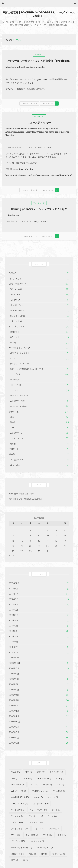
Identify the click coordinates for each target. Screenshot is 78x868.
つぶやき (13, 342)
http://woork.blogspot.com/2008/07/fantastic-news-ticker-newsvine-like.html (38, 134)
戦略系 (12, 454)
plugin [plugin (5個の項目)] (47, 785)
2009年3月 (14, 695)
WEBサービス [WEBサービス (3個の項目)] (19, 791)
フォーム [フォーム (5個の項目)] (54, 829)
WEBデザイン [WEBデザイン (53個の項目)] (40, 791)
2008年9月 (14, 727)
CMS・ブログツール (18, 284)
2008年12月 (14, 711)
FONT (13, 428)
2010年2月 (14, 652)
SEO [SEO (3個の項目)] (60, 785)
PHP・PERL (39, 116)
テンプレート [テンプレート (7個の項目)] (36, 816)
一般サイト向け (17, 321)
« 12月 (12, 555)
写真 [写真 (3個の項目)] (32, 854)
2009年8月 (14, 668)
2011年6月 (13, 626)
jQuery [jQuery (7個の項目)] (61, 778)
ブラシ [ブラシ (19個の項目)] (48, 835)
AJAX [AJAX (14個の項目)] (15, 772)
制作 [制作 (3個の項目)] (44, 854)
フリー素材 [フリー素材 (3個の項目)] (32, 835)
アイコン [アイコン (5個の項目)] (53, 797)
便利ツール (14, 449)
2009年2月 (14, 700)
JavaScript (15, 380)
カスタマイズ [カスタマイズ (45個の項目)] (41, 804)
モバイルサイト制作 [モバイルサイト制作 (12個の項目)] (21, 848)
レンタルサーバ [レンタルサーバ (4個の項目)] (45, 848)
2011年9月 (13, 610)
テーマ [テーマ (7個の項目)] (52, 816)
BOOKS (13, 273)
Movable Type (17, 305)
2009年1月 (14, 706)
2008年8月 (14, 732)
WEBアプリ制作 (17, 401)
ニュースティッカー (39, 123)
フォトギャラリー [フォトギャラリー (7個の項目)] (37, 822)
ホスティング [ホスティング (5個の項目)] (37, 841)
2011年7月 (13, 620)
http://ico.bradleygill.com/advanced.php (25, 67)
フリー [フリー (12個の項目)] (16, 835)
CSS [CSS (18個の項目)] (41, 772)
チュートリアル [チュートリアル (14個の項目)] (38, 810)
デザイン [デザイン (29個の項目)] (17, 822)
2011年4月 (13, 636)
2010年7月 (14, 647)
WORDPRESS (17, 310)
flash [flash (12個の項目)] (15, 778)
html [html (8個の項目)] (28, 778)
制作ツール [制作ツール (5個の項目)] (59, 854)
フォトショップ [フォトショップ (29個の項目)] (20, 829)
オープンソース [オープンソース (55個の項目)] (19, 804)
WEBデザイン (16, 433)
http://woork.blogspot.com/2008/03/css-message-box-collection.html (39, 175)
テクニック (14, 390)
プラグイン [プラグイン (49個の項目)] (18, 841)
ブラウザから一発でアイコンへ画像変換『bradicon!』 (39, 61)
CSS (12, 417)
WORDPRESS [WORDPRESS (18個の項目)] (20, 797)
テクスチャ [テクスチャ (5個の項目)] (17, 816)
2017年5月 (14, 588)
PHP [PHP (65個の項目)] (34, 785)
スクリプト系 (15, 374)
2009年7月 (14, 674)
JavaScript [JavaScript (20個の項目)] (44, 778)
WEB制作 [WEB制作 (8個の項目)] (59, 791)
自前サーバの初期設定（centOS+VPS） (28, 369)
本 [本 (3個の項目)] (25, 860)
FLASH (13, 422)
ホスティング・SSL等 (19, 364)
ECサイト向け (16, 289)
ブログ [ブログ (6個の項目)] (62, 835)
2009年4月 (14, 690)
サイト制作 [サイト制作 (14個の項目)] (18, 810)
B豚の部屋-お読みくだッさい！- (23, 494)
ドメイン (14, 358)
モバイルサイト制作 (18, 406)
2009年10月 (14, 663)
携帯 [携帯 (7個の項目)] (14, 860)
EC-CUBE (15, 295)
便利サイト (39, 55)
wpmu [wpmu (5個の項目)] (38, 797)
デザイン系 (14, 412)
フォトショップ (39, 203)
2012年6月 (14, 604)
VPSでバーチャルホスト (21, 353)
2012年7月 (14, 599)
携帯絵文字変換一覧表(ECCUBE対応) (25, 499)
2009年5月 (14, 684)
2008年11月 (14, 716)
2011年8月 (14, 615)
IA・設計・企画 (17, 460)
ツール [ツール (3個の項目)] (56, 810)
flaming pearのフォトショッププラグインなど (39, 209)
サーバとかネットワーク (19, 348)
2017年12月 (14, 583)
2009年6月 (14, 679)
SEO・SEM (15, 465)
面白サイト (15, 337)
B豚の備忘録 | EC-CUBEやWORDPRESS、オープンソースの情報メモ (39, 14)
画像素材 (14, 444)
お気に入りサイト (17, 326)
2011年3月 (13, 642)
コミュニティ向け (18, 316)
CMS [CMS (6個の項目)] (28, 772)
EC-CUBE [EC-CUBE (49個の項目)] (57, 772)
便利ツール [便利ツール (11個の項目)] (17, 854)
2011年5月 (13, 631)
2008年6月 (14, 743)
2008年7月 (14, 738)
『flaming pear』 (14, 215)
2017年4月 (14, 594)
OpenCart (15, 300)
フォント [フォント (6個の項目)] (39, 829)
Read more (47, 104)
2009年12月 (14, 658)
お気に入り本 (16, 279)
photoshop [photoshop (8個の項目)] (18, 785)
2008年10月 (15, 722)
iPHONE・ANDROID (20, 396)
